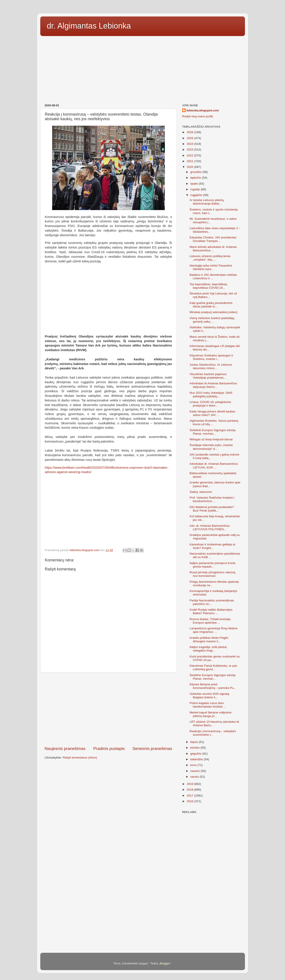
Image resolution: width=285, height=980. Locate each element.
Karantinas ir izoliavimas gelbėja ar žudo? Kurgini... (212, 546)
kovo (194, 765)
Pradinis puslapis (109, 749)
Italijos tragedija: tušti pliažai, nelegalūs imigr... (208, 649)
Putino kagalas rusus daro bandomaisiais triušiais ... (208, 705)
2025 (190, 138)
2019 (190, 784)
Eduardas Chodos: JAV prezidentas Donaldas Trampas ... (213, 239)
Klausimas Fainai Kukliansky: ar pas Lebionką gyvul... (213, 667)
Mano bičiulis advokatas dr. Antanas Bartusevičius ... (213, 249)
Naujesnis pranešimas (65, 749)
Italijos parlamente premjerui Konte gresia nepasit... (212, 565)
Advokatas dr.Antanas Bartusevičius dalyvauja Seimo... (213, 385)
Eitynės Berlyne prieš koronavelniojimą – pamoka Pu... (213, 686)
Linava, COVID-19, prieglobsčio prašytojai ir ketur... (210, 404)
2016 (190, 801)
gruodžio (197, 172)
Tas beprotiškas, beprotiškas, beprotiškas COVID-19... (209, 286)
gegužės (196, 754)
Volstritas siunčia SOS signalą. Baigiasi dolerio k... (210, 696)
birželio (196, 748)
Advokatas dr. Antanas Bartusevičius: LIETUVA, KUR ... (214, 465)
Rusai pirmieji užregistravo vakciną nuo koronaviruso (212, 574)
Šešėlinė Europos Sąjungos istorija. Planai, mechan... (213, 432)
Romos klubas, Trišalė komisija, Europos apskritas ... (210, 621)
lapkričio (196, 178)
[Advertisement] (143, 68)
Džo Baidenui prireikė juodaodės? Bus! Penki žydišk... (212, 509)
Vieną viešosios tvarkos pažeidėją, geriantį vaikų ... (212, 320)
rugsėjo (196, 189)
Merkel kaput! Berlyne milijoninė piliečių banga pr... (211, 714)
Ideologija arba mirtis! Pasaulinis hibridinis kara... (211, 267)
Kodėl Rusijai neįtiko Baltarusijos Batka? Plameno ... (211, 611)
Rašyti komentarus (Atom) (80, 758)
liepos (195, 742)
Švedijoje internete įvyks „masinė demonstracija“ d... (211, 447)
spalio (195, 184)
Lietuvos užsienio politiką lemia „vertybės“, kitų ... (210, 258)
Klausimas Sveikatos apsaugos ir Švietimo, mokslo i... (211, 357)
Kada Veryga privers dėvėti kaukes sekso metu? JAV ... (212, 413)
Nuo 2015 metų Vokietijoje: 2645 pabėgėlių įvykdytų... (211, 395)
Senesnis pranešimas (152, 749)
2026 (190, 132)
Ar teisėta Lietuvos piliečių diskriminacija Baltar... (207, 202)
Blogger (165, 963)
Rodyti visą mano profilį (198, 116)
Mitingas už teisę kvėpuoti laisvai (211, 439)
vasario (196, 771)
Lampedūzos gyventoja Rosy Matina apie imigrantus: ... (213, 630)
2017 (190, 796)
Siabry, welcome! (201, 492)
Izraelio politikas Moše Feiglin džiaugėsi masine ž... (209, 640)
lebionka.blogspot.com (203, 110)
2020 (190, 167)
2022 (190, 155)
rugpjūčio (197, 195)
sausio (195, 777)
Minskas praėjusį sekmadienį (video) (213, 312)
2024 (190, 144)
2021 (190, 161)
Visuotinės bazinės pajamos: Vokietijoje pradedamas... (208, 376)
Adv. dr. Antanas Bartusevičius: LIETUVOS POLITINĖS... (210, 527)
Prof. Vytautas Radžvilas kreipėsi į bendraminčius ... (212, 499)
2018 (190, 790)
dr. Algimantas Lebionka (89, 26)
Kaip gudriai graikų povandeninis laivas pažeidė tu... (211, 305)
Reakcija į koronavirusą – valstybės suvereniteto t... (213, 733)
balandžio (197, 759)
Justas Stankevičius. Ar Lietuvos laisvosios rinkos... (211, 366)
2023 (190, 150)
